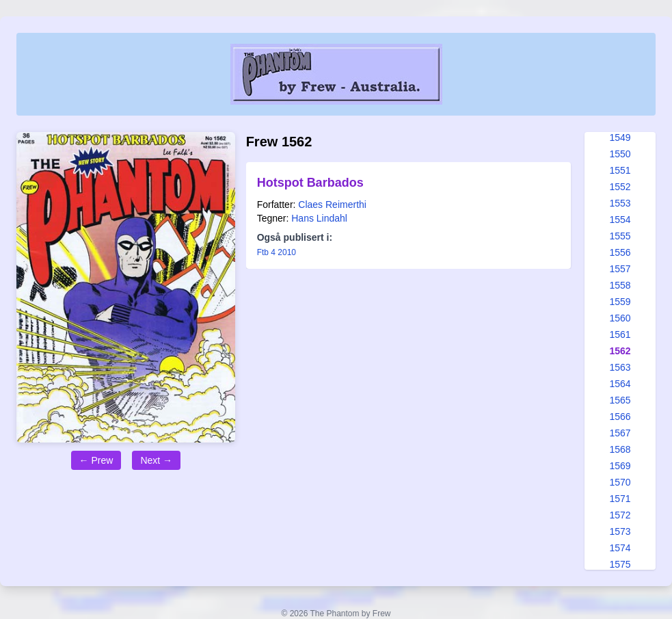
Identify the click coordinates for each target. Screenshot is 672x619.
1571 (620, 499)
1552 (620, 187)
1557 (620, 269)
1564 (620, 384)
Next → (156, 460)
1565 (620, 400)
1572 (620, 515)
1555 (620, 236)
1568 (620, 449)
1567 (620, 433)
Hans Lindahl (319, 218)
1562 (620, 351)
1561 (620, 334)
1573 (620, 531)
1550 (620, 154)
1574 (620, 548)
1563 (620, 367)
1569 (620, 466)
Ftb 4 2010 (277, 252)
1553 (620, 203)
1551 (620, 170)
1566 (620, 417)
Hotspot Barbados (310, 183)
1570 (620, 482)
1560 (620, 318)
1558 (620, 285)
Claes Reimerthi (332, 205)
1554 (620, 220)
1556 (620, 252)
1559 (620, 302)
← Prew (96, 460)
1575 (620, 564)
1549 (620, 137)
